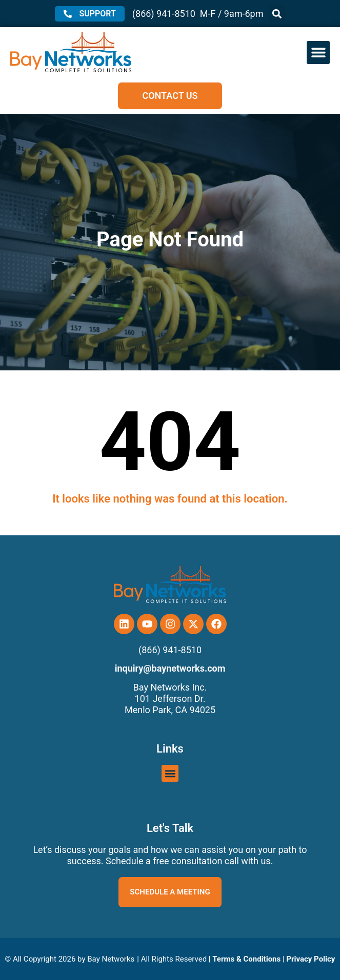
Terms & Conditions (246, 959)
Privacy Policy (311, 959)
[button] (277, 14)
